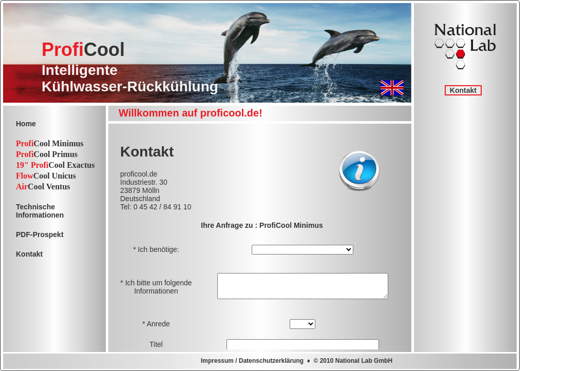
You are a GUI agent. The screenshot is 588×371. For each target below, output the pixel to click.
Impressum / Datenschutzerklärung (252, 361)
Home (26, 124)
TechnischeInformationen (40, 211)
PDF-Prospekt (40, 235)
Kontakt (463, 90)
